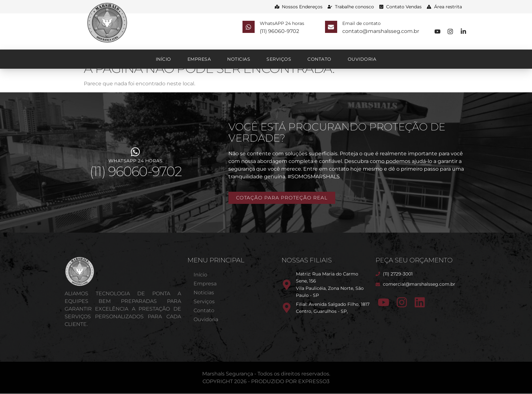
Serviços (279, 59)
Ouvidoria (362, 59)
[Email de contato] (333, 28)
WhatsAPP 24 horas (287, 25)
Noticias (239, 59)
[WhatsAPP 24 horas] (251, 28)
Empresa (199, 59)
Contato (319, 59)
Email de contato (366, 25)
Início (163, 59)
